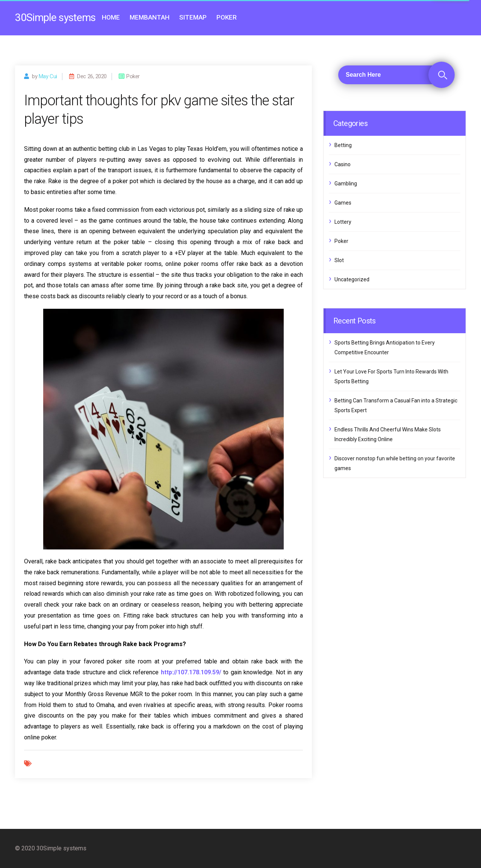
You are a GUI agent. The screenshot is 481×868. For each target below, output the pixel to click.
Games (343, 203)
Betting (343, 145)
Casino (343, 164)
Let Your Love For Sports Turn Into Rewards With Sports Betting (391, 376)
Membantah (150, 17)
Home (111, 17)
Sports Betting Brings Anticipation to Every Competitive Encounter (385, 348)
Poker (227, 17)
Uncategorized (352, 279)
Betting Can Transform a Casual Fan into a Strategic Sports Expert (396, 405)
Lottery (343, 222)
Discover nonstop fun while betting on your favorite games (395, 463)
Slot (339, 260)
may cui (48, 76)
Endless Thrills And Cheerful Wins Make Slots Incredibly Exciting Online (388, 434)
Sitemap (193, 17)
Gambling (346, 184)
